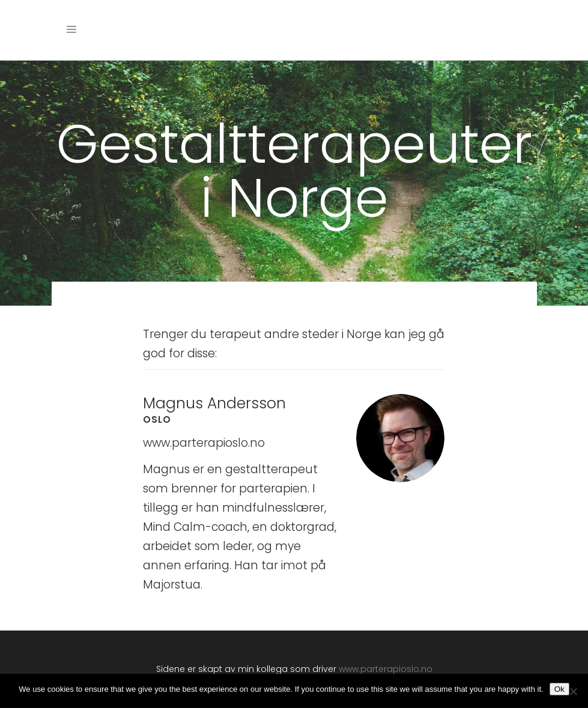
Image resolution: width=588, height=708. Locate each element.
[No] (573, 691)
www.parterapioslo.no (204, 443)
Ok (559, 689)
